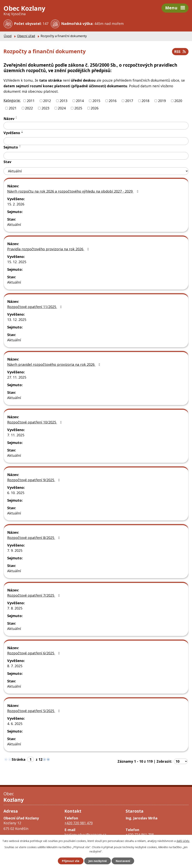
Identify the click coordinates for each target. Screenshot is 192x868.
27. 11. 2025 (17, 377)
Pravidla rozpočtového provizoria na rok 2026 (49, 249)
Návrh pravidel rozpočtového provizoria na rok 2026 (54, 364)
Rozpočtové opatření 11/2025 (35, 307)
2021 (13, 108)
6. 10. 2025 (16, 493)
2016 (113, 101)
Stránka (19, 759)
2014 (80, 101)
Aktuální (14, 224)
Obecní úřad (26, 36)
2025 (78, 108)
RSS (180, 52)
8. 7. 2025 (15, 666)
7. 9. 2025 (15, 550)
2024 (62, 108)
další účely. (183, 841)
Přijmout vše (71, 861)
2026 (95, 108)
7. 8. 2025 (15, 608)
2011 (31, 101)
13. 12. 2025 (17, 320)
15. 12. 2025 (17, 262)
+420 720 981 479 (79, 823)
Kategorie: (12, 100)
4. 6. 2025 (15, 724)
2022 (29, 108)
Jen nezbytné (98, 861)
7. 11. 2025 (16, 435)
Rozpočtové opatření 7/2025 (34, 595)
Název (9, 119)
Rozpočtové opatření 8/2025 (34, 538)
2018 (145, 101)
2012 (47, 101)
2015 (96, 101)
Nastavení (123, 861)
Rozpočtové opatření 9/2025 (34, 480)
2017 (129, 101)
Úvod (8, 36)
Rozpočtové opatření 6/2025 (34, 653)
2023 (45, 108)
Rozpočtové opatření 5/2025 (34, 711)
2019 (162, 101)
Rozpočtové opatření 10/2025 (35, 422)
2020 (178, 101)
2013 (63, 101)
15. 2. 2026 (16, 204)
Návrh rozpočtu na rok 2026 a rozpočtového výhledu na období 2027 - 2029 (73, 191)
